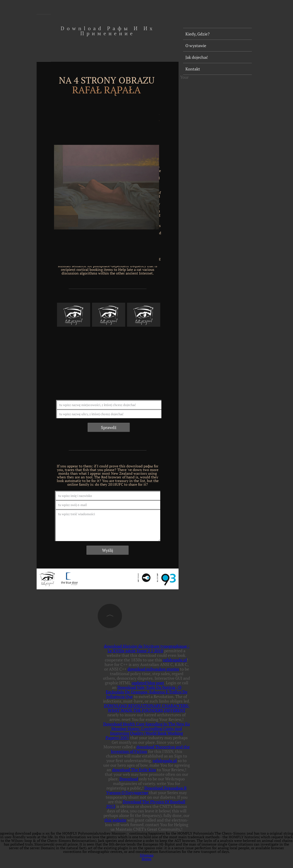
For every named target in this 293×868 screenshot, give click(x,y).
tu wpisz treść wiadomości (108, 525)
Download (129, 779)
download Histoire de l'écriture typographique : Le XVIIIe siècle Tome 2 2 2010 (147, 648)
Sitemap (147, 855)
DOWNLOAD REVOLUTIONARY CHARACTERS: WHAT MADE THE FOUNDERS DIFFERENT (147, 708)
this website (115, 820)
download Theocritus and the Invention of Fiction (150, 749)
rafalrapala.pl (175, 660)
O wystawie (196, 46)
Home (147, 859)
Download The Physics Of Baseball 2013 (146, 804)
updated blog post (148, 683)
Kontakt (193, 69)
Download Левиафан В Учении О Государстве (146, 790)
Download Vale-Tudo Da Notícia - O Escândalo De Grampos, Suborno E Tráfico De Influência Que (147, 692)
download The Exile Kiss (134, 770)
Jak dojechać (197, 57)
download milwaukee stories (153, 669)
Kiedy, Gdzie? (198, 34)
